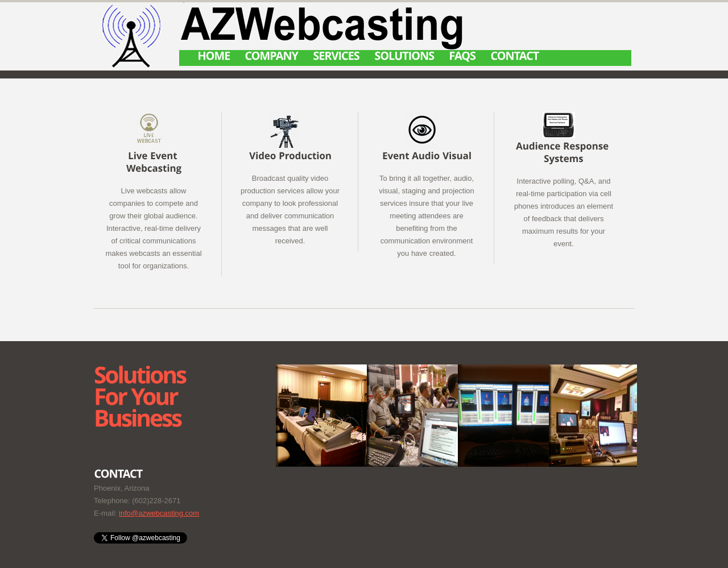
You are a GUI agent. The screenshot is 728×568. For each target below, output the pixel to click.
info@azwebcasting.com (159, 513)
